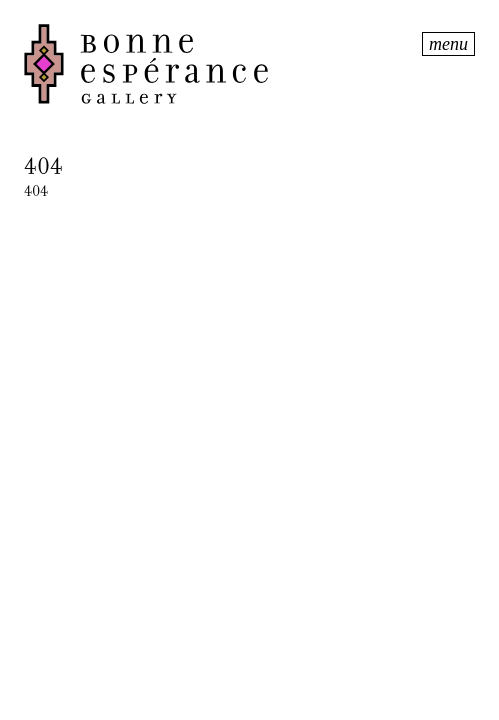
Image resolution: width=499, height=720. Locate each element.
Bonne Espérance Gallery (221, 64)
